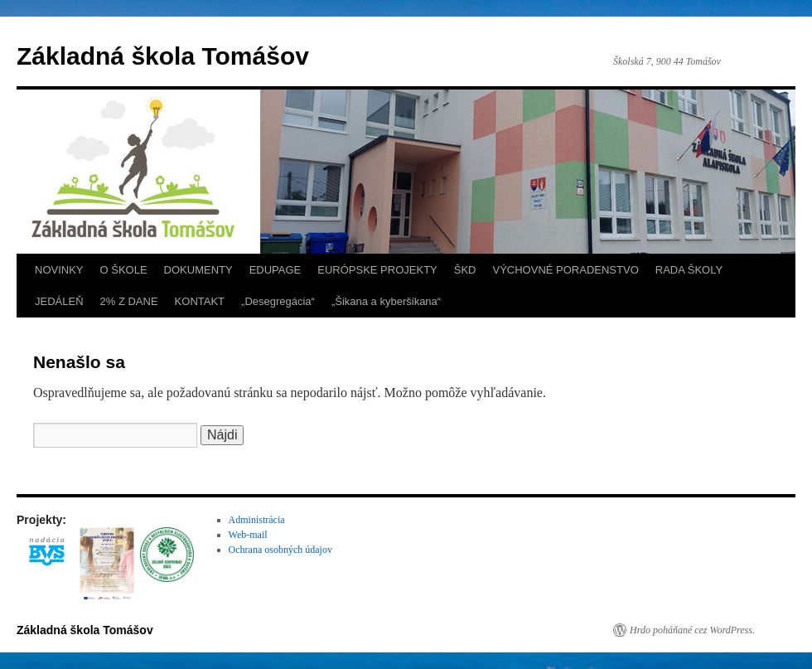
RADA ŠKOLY (689, 270)
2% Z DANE (129, 301)
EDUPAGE (275, 270)
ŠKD (465, 270)
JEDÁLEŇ (59, 301)
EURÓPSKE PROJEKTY (377, 270)
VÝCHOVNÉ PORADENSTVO (565, 270)
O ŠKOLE (124, 270)
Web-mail (248, 535)
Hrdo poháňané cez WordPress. (692, 630)
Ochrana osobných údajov (280, 550)
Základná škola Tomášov (163, 56)
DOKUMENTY (198, 270)
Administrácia (257, 520)
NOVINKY (59, 270)
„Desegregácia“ (278, 301)
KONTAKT (200, 301)
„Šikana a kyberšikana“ (386, 301)
